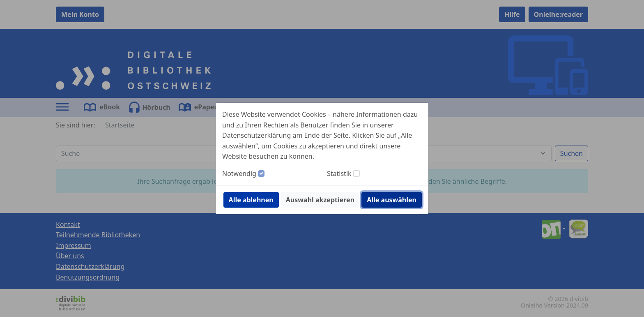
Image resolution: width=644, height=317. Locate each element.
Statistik (339, 174)
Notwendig (239, 174)
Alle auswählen (392, 200)
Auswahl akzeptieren (320, 200)
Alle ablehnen (251, 200)
